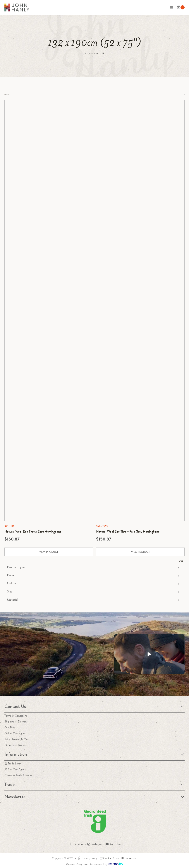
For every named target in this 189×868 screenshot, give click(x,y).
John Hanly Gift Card (17, 739)
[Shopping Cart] (181, 7)
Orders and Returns (16, 745)
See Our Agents (16, 769)
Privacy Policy (88, 858)
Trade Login (13, 763)
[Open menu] (172, 7)
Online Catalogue (14, 733)
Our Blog (10, 727)
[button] (149, 654)
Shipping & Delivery (16, 721)
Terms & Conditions (16, 716)
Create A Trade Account (19, 775)
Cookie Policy (109, 858)
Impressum (129, 858)
